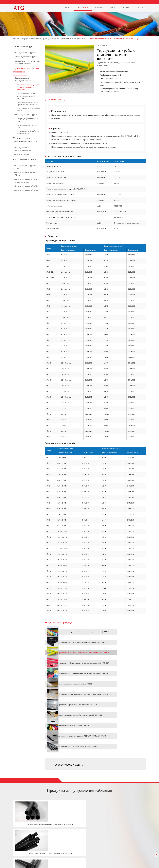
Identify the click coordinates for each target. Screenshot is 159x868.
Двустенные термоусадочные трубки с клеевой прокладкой (28, 103)
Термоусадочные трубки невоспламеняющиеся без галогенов (27, 96)
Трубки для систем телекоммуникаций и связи (25, 140)
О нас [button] (113, 8)
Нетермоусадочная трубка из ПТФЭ (28, 120)
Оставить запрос (55, 99)
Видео (126, 8)
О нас (96, 844)
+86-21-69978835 (125, 845)
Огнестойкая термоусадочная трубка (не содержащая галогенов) (28, 87)
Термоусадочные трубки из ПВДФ (26, 174)
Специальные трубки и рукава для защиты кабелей (27, 62)
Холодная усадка (22, 155)
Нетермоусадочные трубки (26, 57)
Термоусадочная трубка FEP (27, 186)
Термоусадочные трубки (25, 53)
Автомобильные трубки (24, 46)
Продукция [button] (82, 8)
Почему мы (100, 8)
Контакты (138, 8)
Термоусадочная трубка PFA (27, 190)
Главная (68, 8)
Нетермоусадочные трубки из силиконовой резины (28, 132)
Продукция (25, 39)
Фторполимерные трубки (25, 159)
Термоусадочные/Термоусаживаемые (74, 39)
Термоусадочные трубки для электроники (45, 39)
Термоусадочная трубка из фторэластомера (26, 181)
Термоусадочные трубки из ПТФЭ (26, 167)
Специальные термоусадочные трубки (28, 110)
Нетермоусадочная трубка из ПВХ (28, 126)
